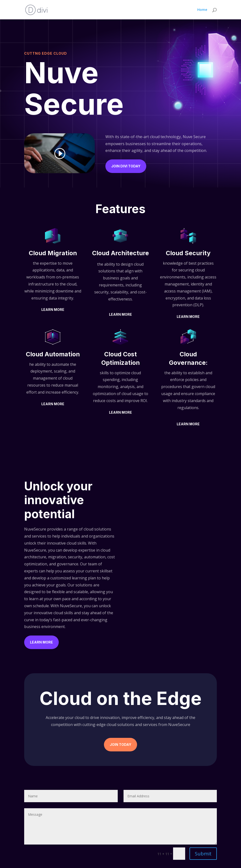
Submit (203, 854)
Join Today (120, 745)
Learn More (53, 310)
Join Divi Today (126, 166)
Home (202, 10)
